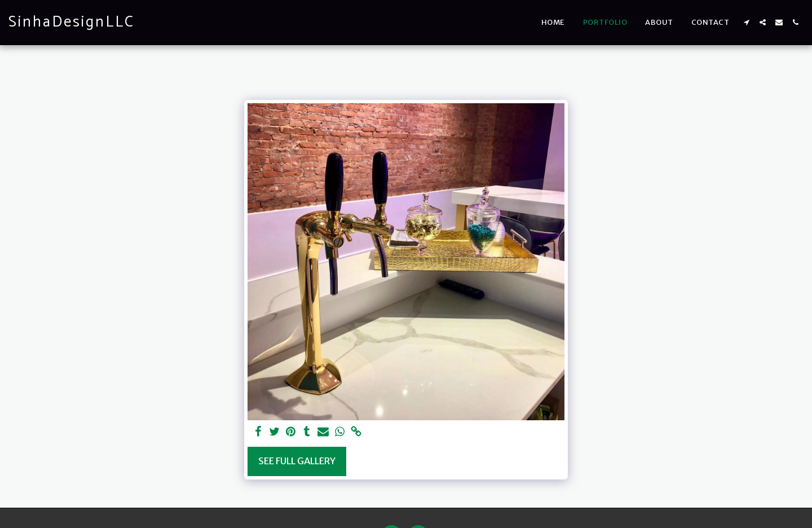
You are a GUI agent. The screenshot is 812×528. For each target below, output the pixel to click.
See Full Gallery (297, 461)
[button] (746, 22)
